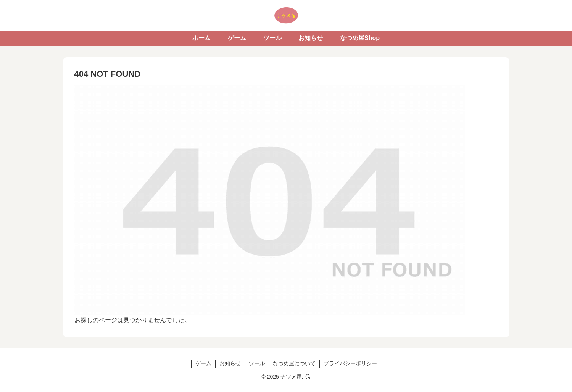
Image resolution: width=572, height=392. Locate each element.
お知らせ (230, 363)
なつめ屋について (294, 363)
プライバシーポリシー (350, 363)
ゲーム (203, 363)
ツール (257, 363)
